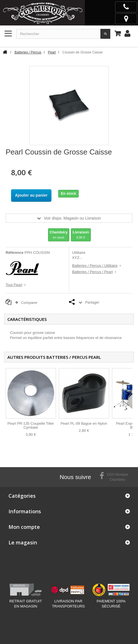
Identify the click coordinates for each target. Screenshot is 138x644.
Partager (92, 302)
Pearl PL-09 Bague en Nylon (84, 423)
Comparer (28, 303)
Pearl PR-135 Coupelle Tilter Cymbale (31, 425)
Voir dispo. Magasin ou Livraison (72, 218)
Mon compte (24, 527)
